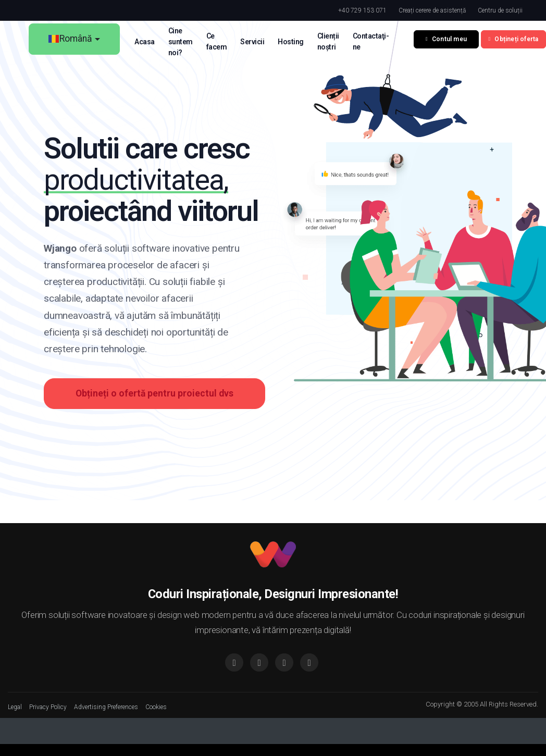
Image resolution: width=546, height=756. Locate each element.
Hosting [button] (291, 42)
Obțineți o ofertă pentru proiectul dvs (154, 393)
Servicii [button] (252, 42)
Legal (15, 707)
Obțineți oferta (514, 39)
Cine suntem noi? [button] (181, 42)
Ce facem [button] (217, 41)
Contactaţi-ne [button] (371, 41)
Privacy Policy (48, 707)
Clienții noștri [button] (328, 41)
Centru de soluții (500, 10)
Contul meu (446, 39)
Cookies (156, 707)
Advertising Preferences (106, 707)
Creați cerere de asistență (432, 10)
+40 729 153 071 (362, 10)
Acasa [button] (145, 42)
